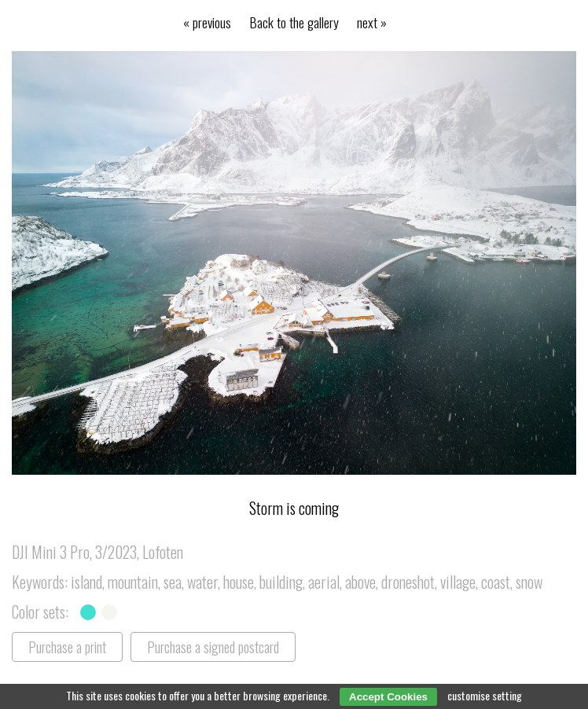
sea (173, 582)
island (86, 582)
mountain (133, 582)
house (239, 582)
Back (294, 22)
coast (496, 582)
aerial (324, 582)
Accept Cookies (388, 697)
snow (529, 582)
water (202, 582)
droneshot (408, 582)
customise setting (485, 695)
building (281, 582)
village (458, 582)
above (360, 582)
